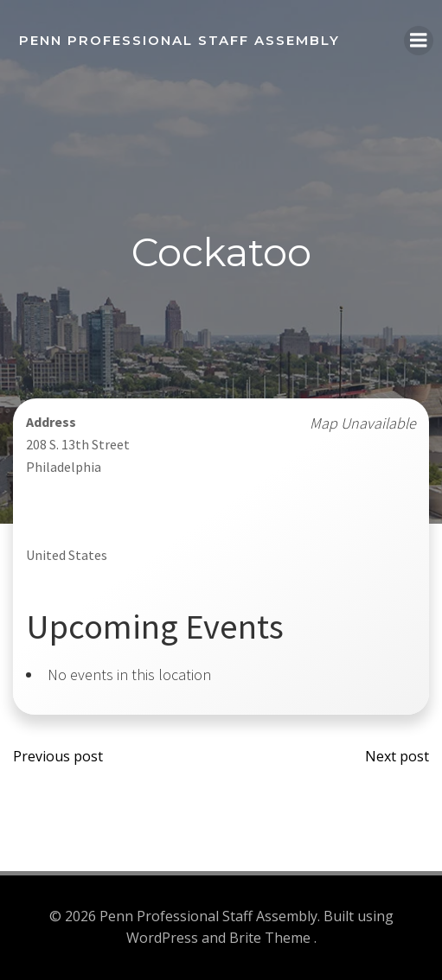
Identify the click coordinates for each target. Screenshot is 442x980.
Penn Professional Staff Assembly (179, 40)
